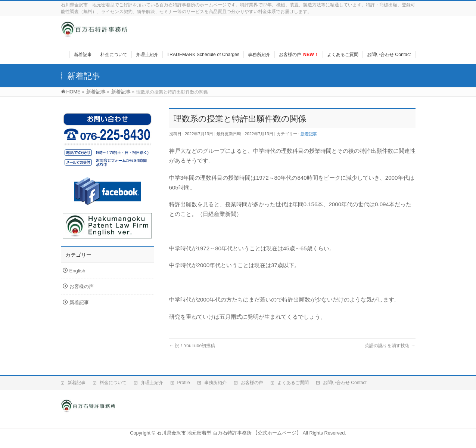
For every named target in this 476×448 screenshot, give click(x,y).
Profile (184, 383)
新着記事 (309, 134)
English (77, 271)
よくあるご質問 (293, 383)
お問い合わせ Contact (345, 383)
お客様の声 (82, 286)
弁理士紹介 (152, 383)
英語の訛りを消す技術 (390, 346)
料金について (113, 383)
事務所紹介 (215, 383)
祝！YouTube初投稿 (192, 346)
